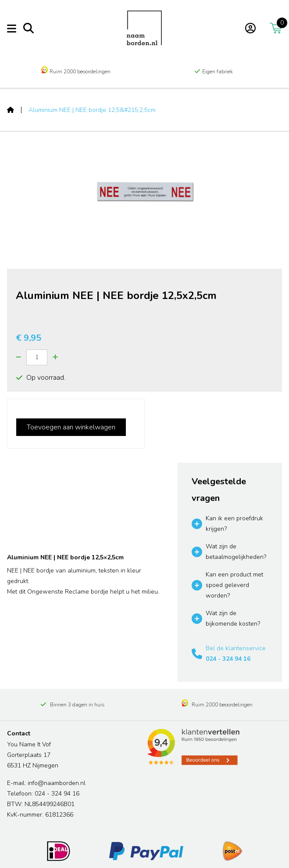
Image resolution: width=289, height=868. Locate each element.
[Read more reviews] (193, 747)
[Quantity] (37, 357)
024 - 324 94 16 (228, 659)
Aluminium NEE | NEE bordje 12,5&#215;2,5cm (92, 110)
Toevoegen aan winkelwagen (71, 427)
